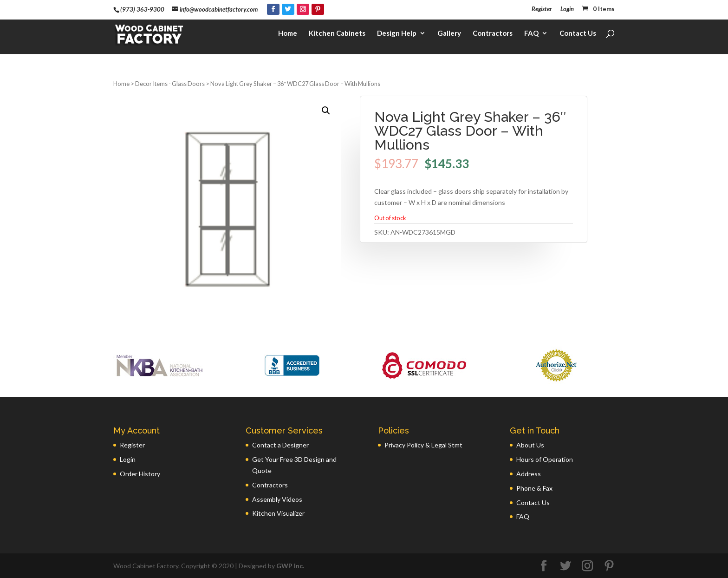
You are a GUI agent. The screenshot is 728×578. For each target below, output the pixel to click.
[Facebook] (273, 9)
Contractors (493, 35)
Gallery (449, 35)
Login (567, 9)
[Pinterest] (318, 9)
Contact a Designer (280, 445)
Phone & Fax (534, 488)
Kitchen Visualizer (278, 513)
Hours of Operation (545, 459)
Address (529, 474)
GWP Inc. (290, 566)
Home (288, 35)
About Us (530, 445)
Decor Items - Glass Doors (170, 84)
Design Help (397, 35)
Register (542, 9)
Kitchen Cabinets (337, 35)
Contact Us (578, 35)
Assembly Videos (277, 499)
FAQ (531, 35)
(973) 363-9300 (142, 9)
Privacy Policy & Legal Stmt (423, 445)
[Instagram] (303, 9)
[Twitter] (288, 9)
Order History (140, 474)
